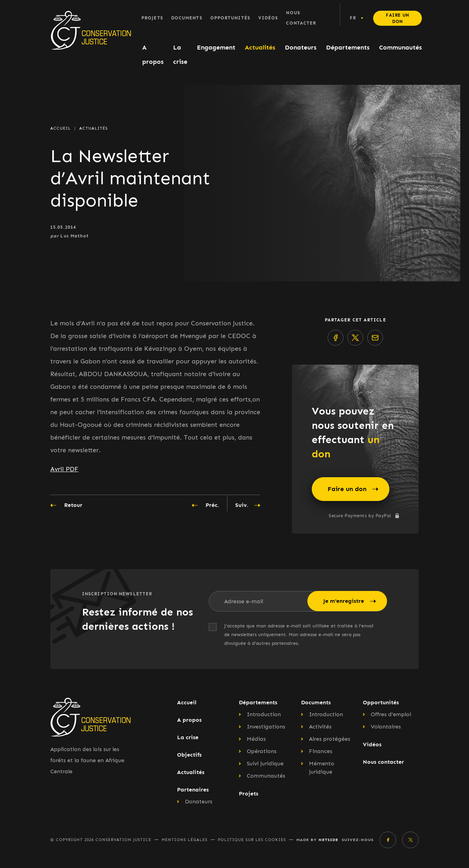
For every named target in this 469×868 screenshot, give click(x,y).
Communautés (400, 47)
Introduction (264, 714)
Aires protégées (330, 739)
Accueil (187, 703)
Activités (320, 727)
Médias (256, 739)
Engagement (216, 47)
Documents (187, 18)
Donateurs (301, 47)
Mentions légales (185, 840)
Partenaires (193, 790)
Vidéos (268, 18)
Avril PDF (64, 469)
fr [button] (353, 18)
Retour (66, 505)
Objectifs (189, 755)
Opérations (262, 751)
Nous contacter (301, 18)
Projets (152, 18)
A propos (153, 54)
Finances (321, 751)
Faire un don (397, 18)
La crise (180, 54)
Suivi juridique (265, 764)
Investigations (266, 727)
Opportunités (230, 18)
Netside (328, 840)
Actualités (260, 47)
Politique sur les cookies (252, 840)
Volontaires (386, 727)
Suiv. (248, 505)
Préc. (205, 505)
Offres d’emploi (391, 714)
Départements (348, 47)
